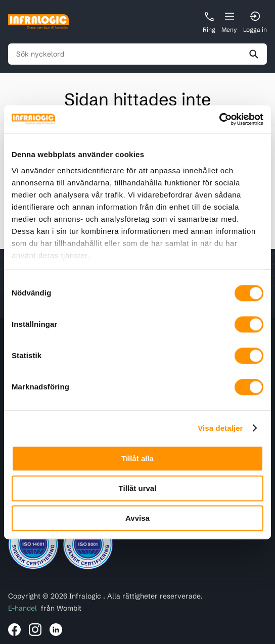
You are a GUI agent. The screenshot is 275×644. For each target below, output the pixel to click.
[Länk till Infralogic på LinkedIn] (56, 630)
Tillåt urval (138, 488)
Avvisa (137, 518)
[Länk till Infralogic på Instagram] (35, 630)
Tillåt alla (137, 458)
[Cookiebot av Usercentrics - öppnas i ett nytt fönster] (219, 119)
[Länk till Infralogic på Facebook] (14, 630)
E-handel (22, 608)
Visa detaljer (220, 428)
